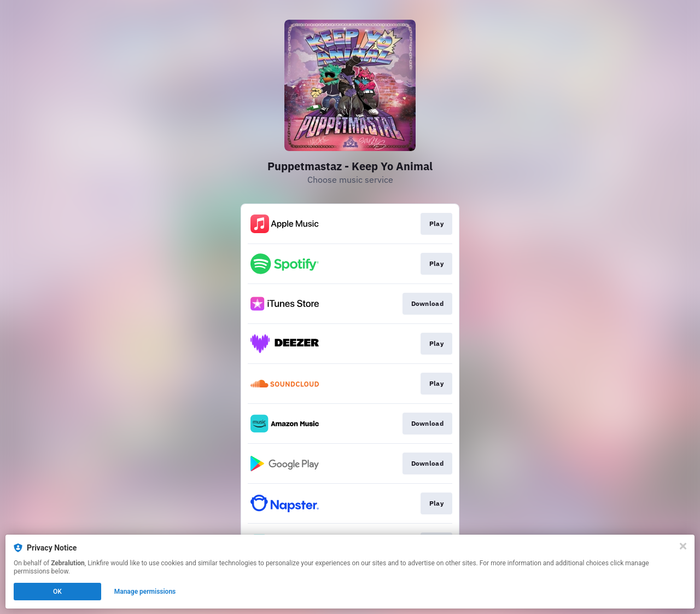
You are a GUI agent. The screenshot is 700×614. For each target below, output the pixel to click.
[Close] (683, 546)
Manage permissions (145, 592)
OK (57, 592)
